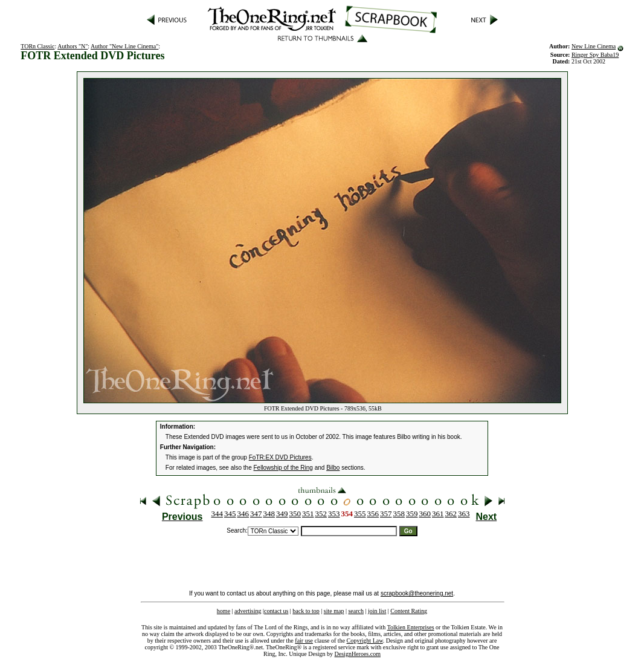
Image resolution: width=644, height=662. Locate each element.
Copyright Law (365, 641)
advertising (248, 611)
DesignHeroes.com (358, 654)
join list (377, 611)
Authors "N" (72, 46)
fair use (304, 641)
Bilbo (333, 468)
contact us (276, 611)
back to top (306, 611)
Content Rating (409, 611)
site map (334, 611)
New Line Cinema (594, 46)
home (224, 611)
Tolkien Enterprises (411, 627)
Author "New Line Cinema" (124, 46)
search (356, 611)
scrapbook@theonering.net (417, 593)
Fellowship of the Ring (283, 468)
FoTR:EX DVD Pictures (280, 457)
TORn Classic (37, 46)
